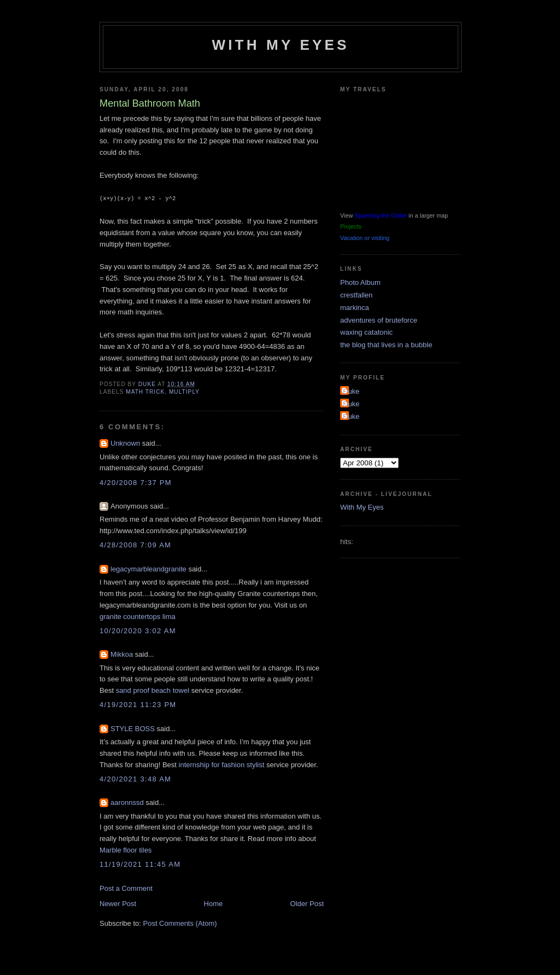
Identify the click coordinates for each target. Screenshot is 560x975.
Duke (351, 391)
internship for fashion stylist (222, 764)
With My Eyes (280, 45)
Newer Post (118, 903)
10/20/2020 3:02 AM (138, 630)
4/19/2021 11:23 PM (138, 704)
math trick (145, 391)
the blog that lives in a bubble (386, 345)
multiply (184, 391)
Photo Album (360, 282)
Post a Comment (126, 888)
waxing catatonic (366, 332)
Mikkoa (122, 654)
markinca (355, 308)
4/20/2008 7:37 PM (136, 482)
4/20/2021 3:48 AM (135, 778)
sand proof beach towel (153, 690)
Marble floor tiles (126, 850)
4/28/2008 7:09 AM (135, 544)
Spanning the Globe (381, 215)
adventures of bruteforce (379, 320)
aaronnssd (127, 802)
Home (214, 903)
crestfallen (356, 295)
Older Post (307, 903)
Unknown (125, 443)
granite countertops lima (138, 616)
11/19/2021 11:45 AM (140, 864)
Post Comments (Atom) (180, 923)
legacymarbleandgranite (148, 568)
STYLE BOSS (133, 728)
